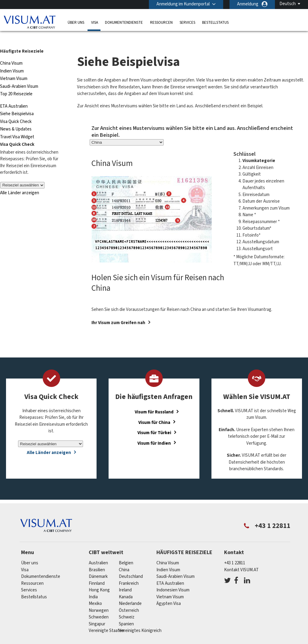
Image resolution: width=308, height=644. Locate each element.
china (124, 559)
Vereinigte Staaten (106, 620)
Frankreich (129, 573)
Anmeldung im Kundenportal (183, 4)
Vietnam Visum (14, 68)
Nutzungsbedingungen (208, 640)
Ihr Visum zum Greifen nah (118, 312)
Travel (6, 126)
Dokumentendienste (124, 22)
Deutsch (288, 4)
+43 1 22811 (235, 552)
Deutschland (131, 566)
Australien (98, 552)
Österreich (129, 600)
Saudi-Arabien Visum (19, 76)
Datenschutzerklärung (155, 640)
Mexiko (95, 593)
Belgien (126, 552)
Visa (95, 22)
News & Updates (16, 118)
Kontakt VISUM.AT (241, 559)
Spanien (126, 613)
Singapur (97, 613)
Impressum (250, 640)
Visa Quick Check (16, 111)
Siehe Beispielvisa (17, 103)
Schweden (99, 606)
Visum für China (154, 411)
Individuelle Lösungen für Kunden (72, 640)
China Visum (11, 52)
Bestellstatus (215, 22)
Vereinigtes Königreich (140, 620)
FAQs (118, 640)
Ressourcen (161, 22)
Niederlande (130, 593)
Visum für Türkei (154, 422)
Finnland (97, 573)
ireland (125, 579)
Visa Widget (23, 126)
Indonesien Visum (173, 579)
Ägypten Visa (169, 593)
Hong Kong (99, 579)
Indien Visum (12, 60)
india (93, 586)
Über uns (76, 22)
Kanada (126, 586)
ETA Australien (14, 95)
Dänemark (98, 566)
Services (187, 22)
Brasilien (97, 559)
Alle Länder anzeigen (20, 182)
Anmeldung (248, 4)
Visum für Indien (154, 432)
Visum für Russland (154, 401)
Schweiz (127, 606)
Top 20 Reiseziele (16, 83)
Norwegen (99, 600)
